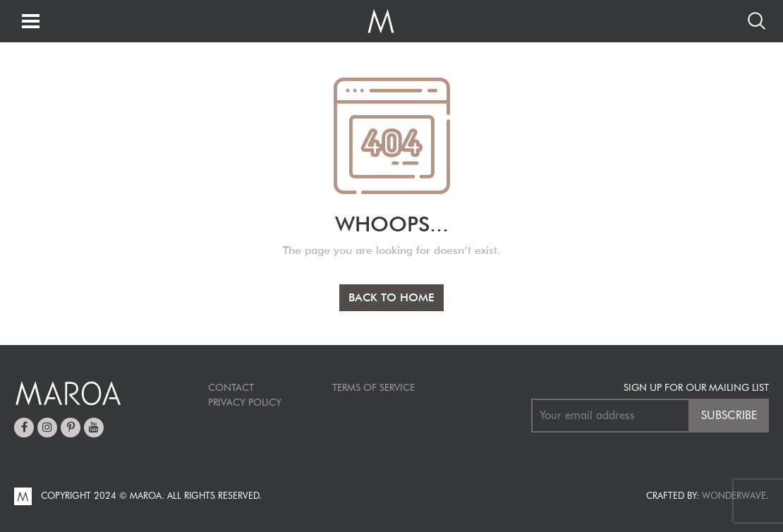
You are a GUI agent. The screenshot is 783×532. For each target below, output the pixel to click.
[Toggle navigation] (31, 22)
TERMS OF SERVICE (374, 387)
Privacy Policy (245, 402)
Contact (231, 387)
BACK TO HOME (391, 297)
